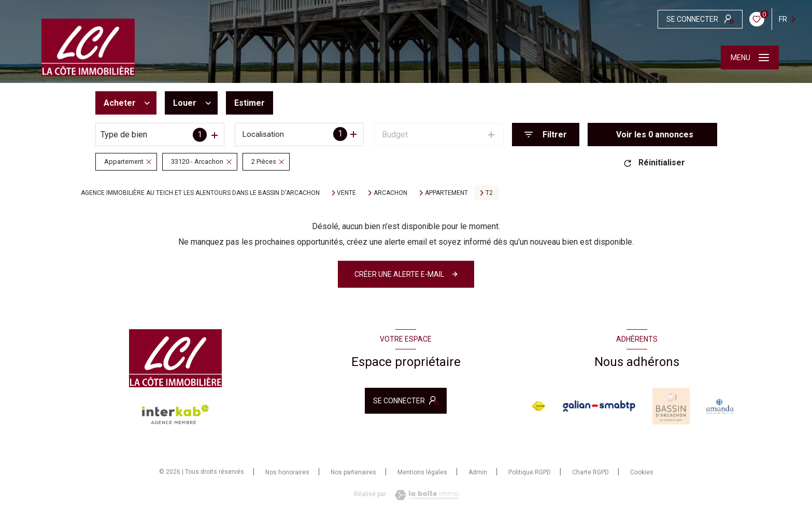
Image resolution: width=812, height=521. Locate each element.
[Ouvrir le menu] (750, 58)
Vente (346, 193)
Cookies (642, 473)
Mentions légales (422, 472)
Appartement (446, 193)
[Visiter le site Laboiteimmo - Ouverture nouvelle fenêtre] (424, 495)
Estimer (250, 103)
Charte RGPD (590, 472)
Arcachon (390, 193)
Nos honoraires (287, 472)
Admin (478, 472)
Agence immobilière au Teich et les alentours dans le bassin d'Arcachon (200, 193)
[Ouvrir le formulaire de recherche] (546, 135)
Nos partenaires (353, 472)
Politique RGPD (530, 472)
